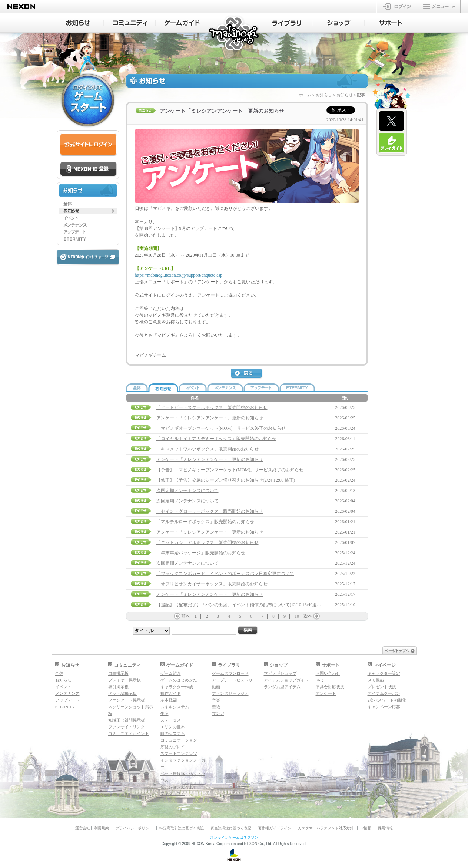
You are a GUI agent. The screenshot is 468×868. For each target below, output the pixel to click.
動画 (216, 687)
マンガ (218, 713)
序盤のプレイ (173, 747)
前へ (186, 616)
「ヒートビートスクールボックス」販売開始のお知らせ (212, 407)
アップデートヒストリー (234, 680)
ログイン (398, 6)
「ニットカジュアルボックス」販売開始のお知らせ (208, 542)
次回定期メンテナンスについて (187, 491)
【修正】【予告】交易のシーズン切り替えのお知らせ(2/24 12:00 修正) (226, 480)
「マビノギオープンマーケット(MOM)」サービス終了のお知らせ (221, 428)
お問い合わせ (328, 673)
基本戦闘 (169, 700)
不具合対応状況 (330, 687)
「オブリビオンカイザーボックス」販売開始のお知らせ (212, 584)
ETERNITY (65, 707)
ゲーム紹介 (171, 673)
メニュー (440, 6)
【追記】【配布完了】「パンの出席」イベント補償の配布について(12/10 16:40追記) (240, 605)
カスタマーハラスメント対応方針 (326, 828)
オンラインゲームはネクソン (234, 837)
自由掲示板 (118, 673)
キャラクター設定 (384, 673)
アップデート (67, 700)
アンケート (326, 693)
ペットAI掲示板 (123, 693)
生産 (165, 713)
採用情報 (385, 828)
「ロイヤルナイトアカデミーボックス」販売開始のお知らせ (216, 439)
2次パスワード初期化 (387, 700)
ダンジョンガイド (177, 787)
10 (297, 616)
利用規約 (102, 828)
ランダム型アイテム (282, 687)
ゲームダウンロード (230, 673)
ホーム (305, 95)
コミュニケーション (179, 740)
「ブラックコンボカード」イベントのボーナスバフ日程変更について (225, 574)
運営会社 (83, 828)
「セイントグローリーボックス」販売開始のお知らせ (210, 511)
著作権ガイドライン (275, 828)
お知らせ (324, 95)
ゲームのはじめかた (179, 680)
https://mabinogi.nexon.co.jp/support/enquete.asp (179, 275)
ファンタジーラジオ (230, 693)
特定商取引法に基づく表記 (182, 828)
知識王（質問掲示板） (129, 720)
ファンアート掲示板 (127, 700)
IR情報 (366, 828)
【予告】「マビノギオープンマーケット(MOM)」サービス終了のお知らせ (230, 470)
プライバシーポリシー (134, 828)
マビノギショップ (280, 673)
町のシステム (173, 733)
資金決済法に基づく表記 (231, 828)
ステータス (171, 720)
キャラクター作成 (177, 687)
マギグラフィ (173, 793)
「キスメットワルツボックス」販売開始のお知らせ (208, 449)
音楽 (216, 700)
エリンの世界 (173, 727)
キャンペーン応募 (384, 707)
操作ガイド (171, 693)
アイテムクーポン (384, 693)
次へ (308, 616)
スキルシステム (175, 707)
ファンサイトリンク (127, 727)
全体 (59, 673)
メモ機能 (376, 680)
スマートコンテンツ (179, 753)
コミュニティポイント (129, 733)
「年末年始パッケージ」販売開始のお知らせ (201, 553)
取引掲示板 (118, 687)
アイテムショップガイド (286, 680)
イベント (63, 687)
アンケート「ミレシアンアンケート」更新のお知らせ (210, 418)
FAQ (320, 680)
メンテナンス (67, 693)
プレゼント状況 (382, 687)
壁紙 (216, 707)
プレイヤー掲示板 (125, 680)
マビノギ (234, 34)
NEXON (21, 6)
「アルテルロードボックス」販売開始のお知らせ (205, 522)
